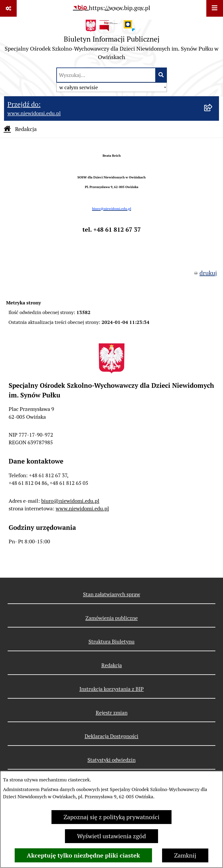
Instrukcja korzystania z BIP (112, 689)
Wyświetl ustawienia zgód (111, 836)
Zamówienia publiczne (112, 618)
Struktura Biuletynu (111, 641)
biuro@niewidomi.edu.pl (70, 501)
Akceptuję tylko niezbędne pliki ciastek (83, 855)
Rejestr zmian (112, 713)
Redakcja (112, 665)
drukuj (208, 273)
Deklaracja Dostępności (111, 736)
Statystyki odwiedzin (111, 760)
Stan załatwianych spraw (112, 594)
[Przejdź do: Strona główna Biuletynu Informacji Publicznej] (7, 129)
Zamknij (185, 855)
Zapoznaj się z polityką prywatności (111, 817)
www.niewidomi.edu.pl (82, 508)
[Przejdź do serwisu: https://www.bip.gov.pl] (112, 8)
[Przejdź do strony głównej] (111, 42)
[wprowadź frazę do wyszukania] (106, 75)
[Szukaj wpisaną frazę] (161, 75)
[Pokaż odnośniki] (8, 8)
